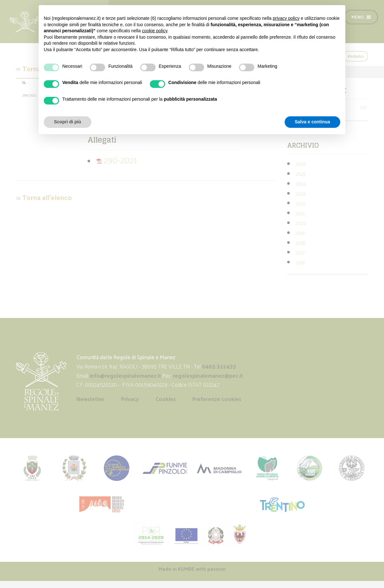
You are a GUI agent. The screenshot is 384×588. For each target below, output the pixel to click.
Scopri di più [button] (68, 122)
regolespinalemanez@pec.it (209, 375)
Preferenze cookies (217, 399)
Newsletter (90, 399)
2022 (301, 203)
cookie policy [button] (154, 31)
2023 (301, 193)
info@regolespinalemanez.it (125, 375)
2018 (301, 243)
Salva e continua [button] (312, 122)
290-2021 (117, 160)
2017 (300, 252)
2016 (300, 262)
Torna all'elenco (47, 197)
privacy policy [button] (286, 18)
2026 (301, 164)
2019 (300, 233)
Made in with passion (192, 569)
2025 (301, 174)
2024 (301, 184)
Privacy (130, 399)
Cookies (166, 399)
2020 (301, 223)
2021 (300, 213)
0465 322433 (219, 366)
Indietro (356, 56)
